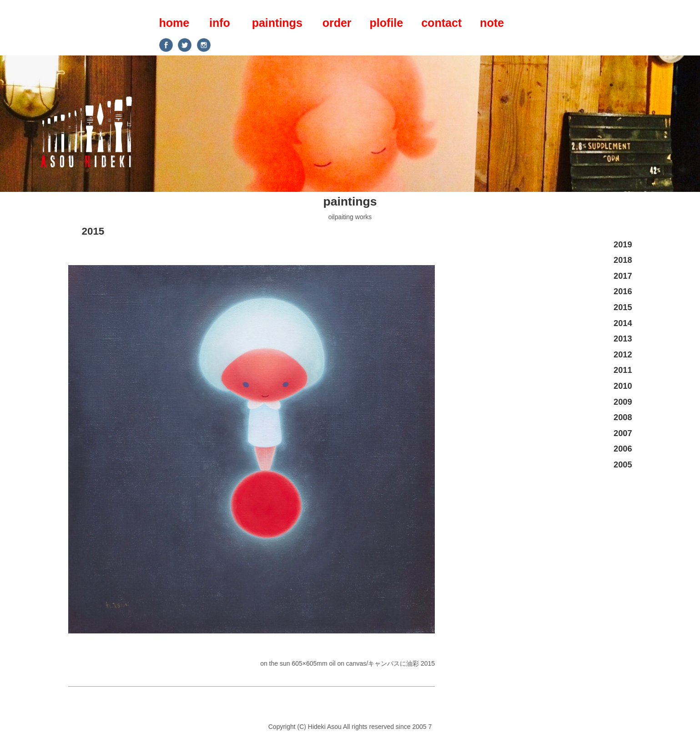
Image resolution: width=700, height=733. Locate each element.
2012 (623, 355)
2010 (623, 386)
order (337, 23)
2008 (623, 417)
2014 (623, 323)
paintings (277, 23)
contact (441, 23)
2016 (623, 291)
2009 (623, 402)
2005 (623, 465)
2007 (623, 433)
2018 (623, 260)
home (174, 23)
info (220, 23)
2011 (623, 370)
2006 (623, 449)
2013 (623, 339)
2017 (623, 276)
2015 (93, 231)
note (492, 23)
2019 (623, 245)
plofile (387, 23)
